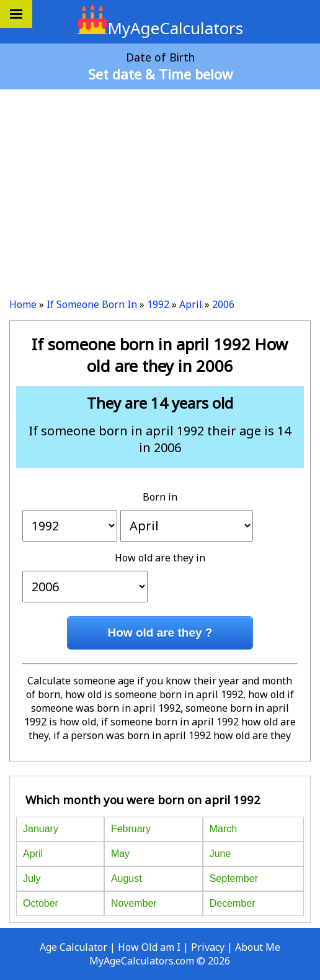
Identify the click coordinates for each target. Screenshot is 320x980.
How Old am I (149, 947)
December (233, 903)
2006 (223, 304)
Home (23, 304)
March (223, 829)
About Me (258, 947)
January (41, 829)
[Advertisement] (160, 189)
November (134, 903)
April (191, 304)
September (234, 878)
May (120, 854)
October (41, 903)
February (131, 829)
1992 (158, 304)
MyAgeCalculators (160, 28)
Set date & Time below (160, 74)
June (220, 854)
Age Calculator (73, 947)
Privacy (208, 947)
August (127, 878)
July (32, 878)
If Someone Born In (92, 304)
